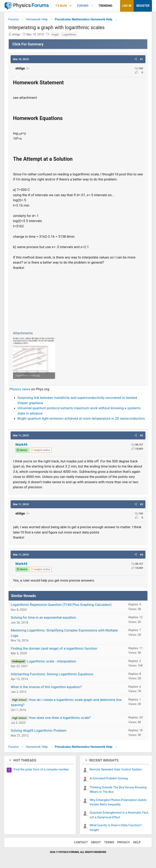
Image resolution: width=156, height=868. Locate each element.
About (96, 842)
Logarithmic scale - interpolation (51, 661)
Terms (109, 842)
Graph (55, 35)
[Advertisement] (78, 300)
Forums (83, 6)
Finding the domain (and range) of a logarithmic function (54, 648)
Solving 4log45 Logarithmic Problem (39, 730)
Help (137, 842)
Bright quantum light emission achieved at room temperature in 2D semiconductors (81, 418)
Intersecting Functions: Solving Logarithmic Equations (52, 674)
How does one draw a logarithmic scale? (60, 718)
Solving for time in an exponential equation (43, 617)
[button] (71, 6)
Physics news (20, 389)
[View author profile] (40, 450)
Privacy (124, 842)
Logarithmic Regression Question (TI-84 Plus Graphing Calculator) (61, 605)
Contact (81, 842)
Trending (105, 6)
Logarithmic (69, 35)
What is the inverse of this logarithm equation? (46, 687)
